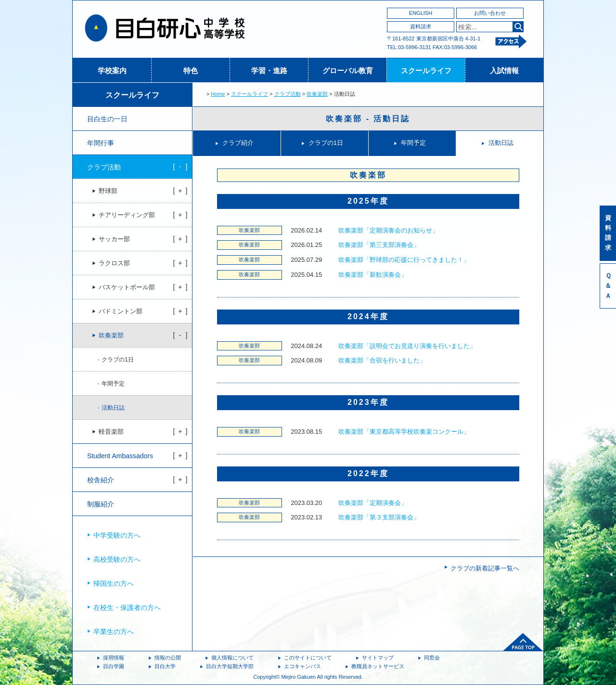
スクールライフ (426, 71)
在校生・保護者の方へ (127, 607)
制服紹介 (101, 504)
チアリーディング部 (127, 215)
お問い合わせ (490, 13)
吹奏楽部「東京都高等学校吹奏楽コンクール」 (404, 432)
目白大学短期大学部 (230, 666)
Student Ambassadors (120, 456)
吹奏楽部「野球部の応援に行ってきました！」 (404, 260)
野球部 (108, 191)
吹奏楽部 (317, 94)
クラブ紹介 (238, 143)
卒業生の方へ (114, 632)
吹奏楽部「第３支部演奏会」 (379, 517)
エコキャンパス (302, 666)
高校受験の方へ (117, 559)
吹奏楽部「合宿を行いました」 (382, 360)
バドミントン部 (121, 311)
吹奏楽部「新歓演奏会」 (373, 275)
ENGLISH (421, 13)
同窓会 (432, 658)
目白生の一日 (107, 119)
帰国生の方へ (114, 583)
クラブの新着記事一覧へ (485, 568)
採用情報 (114, 658)
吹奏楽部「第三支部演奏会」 (379, 245)
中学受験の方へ (117, 535)
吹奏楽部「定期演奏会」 (373, 503)
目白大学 (165, 666)
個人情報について (232, 658)
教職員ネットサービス (378, 666)
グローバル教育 (348, 71)
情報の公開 (168, 658)
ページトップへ (523, 642)
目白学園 (114, 666)
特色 (191, 71)
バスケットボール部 (127, 287)
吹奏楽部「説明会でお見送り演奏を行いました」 (407, 346)
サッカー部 (114, 239)
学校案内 (112, 71)
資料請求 (421, 26)
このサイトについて (308, 658)
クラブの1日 (326, 143)
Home (218, 94)
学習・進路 (269, 71)
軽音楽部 (111, 432)
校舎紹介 (101, 480)
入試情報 (504, 71)
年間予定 (413, 143)
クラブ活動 (288, 94)
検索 (518, 27)
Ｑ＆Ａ (608, 286)
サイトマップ (378, 658)
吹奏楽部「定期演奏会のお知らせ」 (388, 230)
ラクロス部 (114, 263)
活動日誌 (501, 143)
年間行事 (101, 143)
